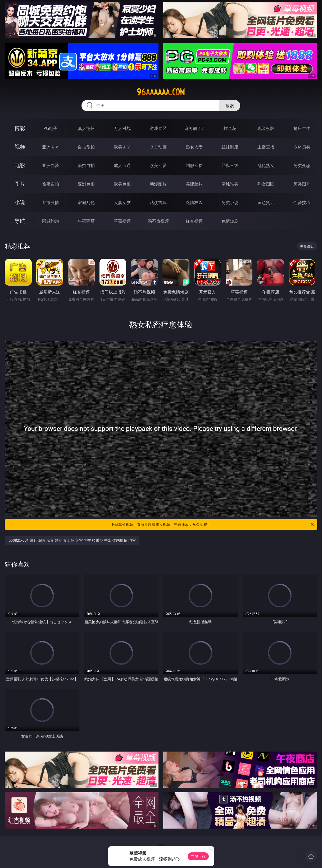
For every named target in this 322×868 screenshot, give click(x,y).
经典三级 (230, 165)
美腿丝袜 (194, 184)
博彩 (20, 128)
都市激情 (51, 202)
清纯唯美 (230, 184)
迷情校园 (194, 202)
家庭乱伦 (86, 202)
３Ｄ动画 (158, 147)
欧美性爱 (158, 165)
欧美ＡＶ (122, 147)
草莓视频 (122, 221)
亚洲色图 (86, 184)
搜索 (230, 106)
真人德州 (86, 128)
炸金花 (230, 128)
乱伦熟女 (266, 165)
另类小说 (230, 202)
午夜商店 (86, 221)
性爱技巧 (302, 202)
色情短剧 (230, 221)
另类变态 (302, 165)
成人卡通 (122, 165)
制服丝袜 (194, 165)
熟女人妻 (194, 147)
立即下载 (198, 856)
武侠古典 (158, 202)
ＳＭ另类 (302, 147)
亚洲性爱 (51, 165)
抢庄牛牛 (302, 128)
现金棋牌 (266, 128)
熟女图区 (266, 184)
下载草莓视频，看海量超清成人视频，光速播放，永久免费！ (213, 525)
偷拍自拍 (86, 165)
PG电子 (50, 128)
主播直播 (266, 147)
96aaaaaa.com (161, 92)
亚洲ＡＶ (51, 147)
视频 (20, 147)
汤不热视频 (158, 221)
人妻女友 (122, 202)
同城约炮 (51, 221)
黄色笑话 (266, 202)
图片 (20, 184)
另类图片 (302, 184)
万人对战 (122, 128)
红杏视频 (194, 221)
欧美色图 (122, 184)
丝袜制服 (230, 147)
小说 (20, 202)
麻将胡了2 (194, 128)
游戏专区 (158, 128)
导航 (20, 221)
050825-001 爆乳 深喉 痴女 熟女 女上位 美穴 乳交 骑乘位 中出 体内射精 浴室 (72, 540)
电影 (20, 165)
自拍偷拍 (86, 147)
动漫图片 (158, 184)
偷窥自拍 (51, 184)
